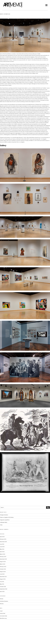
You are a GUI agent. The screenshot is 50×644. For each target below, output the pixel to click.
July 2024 (2, 544)
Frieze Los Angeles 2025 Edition (7, 517)
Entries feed (3, 613)
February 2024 (3, 557)
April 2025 (2, 537)
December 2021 (3, 577)
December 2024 (3, 542)
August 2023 (3, 562)
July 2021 (2, 582)
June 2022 (2, 574)
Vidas (1, 525)
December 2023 (3, 559)
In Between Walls (4, 522)
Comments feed (3, 616)
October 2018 (3, 587)
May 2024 (2, 549)
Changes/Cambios (4, 515)
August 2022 (3, 572)
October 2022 (3, 569)
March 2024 (3, 554)
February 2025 (3, 539)
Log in (1, 611)
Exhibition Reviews (4, 601)
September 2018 (4, 589)
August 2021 (3, 579)
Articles (2, 599)
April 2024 (2, 552)
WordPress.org (3, 618)
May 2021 (2, 584)
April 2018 (2, 591)
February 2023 (3, 567)
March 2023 (3, 564)
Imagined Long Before (5, 520)
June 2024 (2, 547)
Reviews (2, 604)
